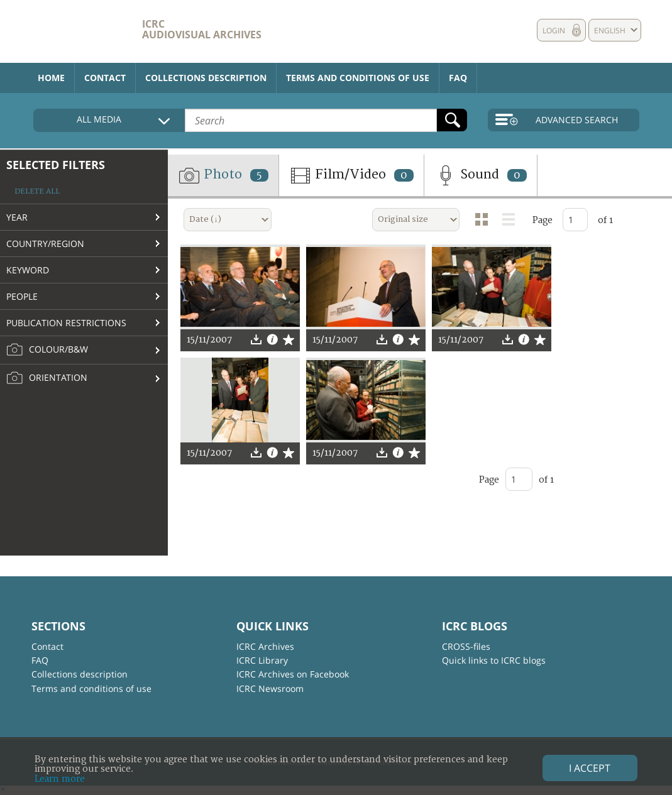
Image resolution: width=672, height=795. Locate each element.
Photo (223, 175)
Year (17, 217)
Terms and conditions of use (358, 78)
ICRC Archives (265, 646)
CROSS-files (466, 646)
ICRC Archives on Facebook (293, 674)
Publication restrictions (66, 323)
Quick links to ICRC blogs (494, 660)
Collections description (206, 78)
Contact (105, 78)
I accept (590, 768)
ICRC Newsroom (270, 688)
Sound (481, 175)
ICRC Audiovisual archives (202, 29)
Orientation (47, 378)
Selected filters (56, 165)
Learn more (60, 779)
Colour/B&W (47, 350)
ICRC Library (262, 660)
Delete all (37, 191)
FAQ (458, 78)
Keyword (28, 270)
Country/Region (45, 244)
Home (51, 78)
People (22, 296)
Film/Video (351, 175)
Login (554, 30)
